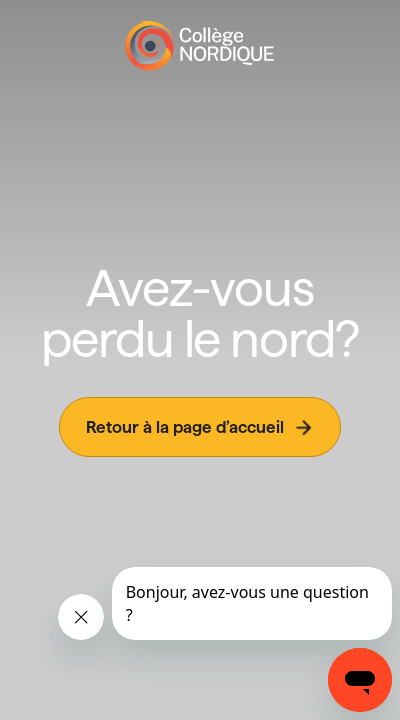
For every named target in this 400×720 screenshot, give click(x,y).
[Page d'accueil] (199, 45)
